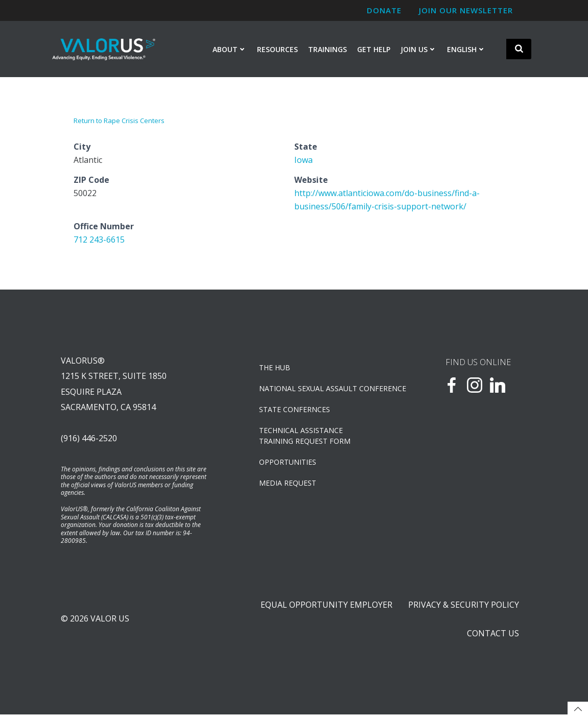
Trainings (327, 49)
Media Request (288, 484)
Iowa (303, 160)
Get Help (374, 49)
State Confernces (295, 410)
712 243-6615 (99, 240)
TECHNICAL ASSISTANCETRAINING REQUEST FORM (305, 437)
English (466, 49)
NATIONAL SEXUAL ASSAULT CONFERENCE (322, 389)
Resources (277, 49)
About (230, 49)
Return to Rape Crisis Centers (119, 121)
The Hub (275, 368)
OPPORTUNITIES (288, 463)
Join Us (419, 49)
